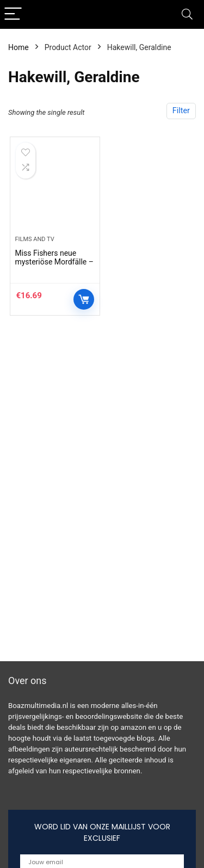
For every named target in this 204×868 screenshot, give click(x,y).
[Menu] (13, 14)
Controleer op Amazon (84, 299)
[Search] (187, 14)
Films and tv (34, 239)
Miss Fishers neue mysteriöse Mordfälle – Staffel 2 (54, 262)
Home (18, 47)
